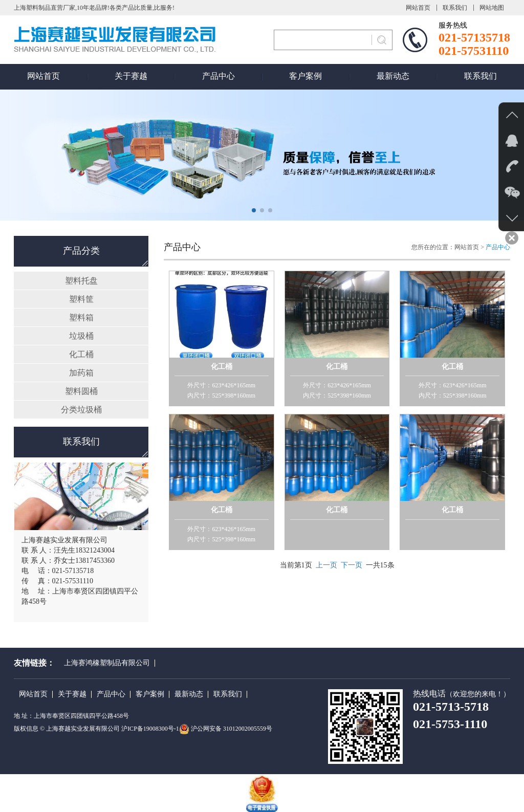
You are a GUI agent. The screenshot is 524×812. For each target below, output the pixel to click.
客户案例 (305, 76)
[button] (254, 210)
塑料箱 (81, 317)
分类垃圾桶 (81, 410)
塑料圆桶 (81, 391)
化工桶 (81, 354)
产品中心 (219, 76)
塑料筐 (81, 299)
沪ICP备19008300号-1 (150, 729)
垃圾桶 (81, 336)
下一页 (352, 565)
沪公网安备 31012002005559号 (232, 729)
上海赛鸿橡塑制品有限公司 (107, 663)
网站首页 (418, 8)
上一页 (326, 565)
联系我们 (455, 8)
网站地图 (492, 8)
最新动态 (393, 76)
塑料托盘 (81, 281)
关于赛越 (131, 76)
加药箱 (81, 373)
